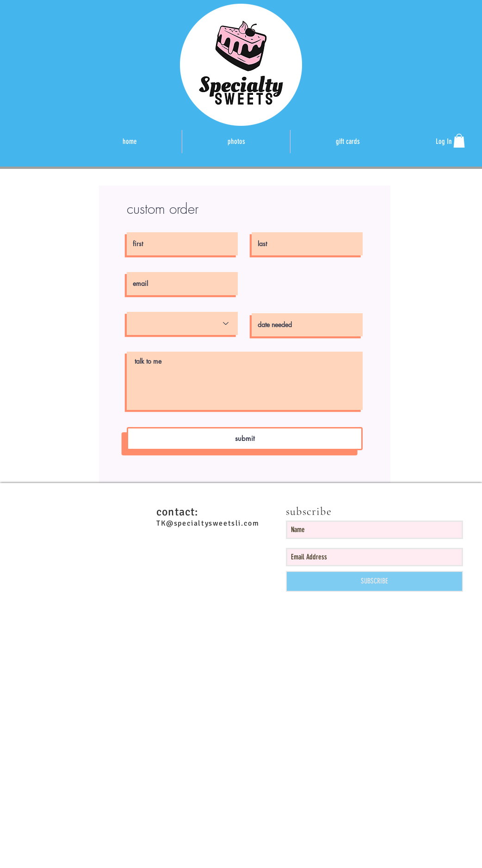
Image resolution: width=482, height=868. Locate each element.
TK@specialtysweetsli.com (208, 523)
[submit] (245, 439)
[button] (459, 141)
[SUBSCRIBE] (374, 581)
